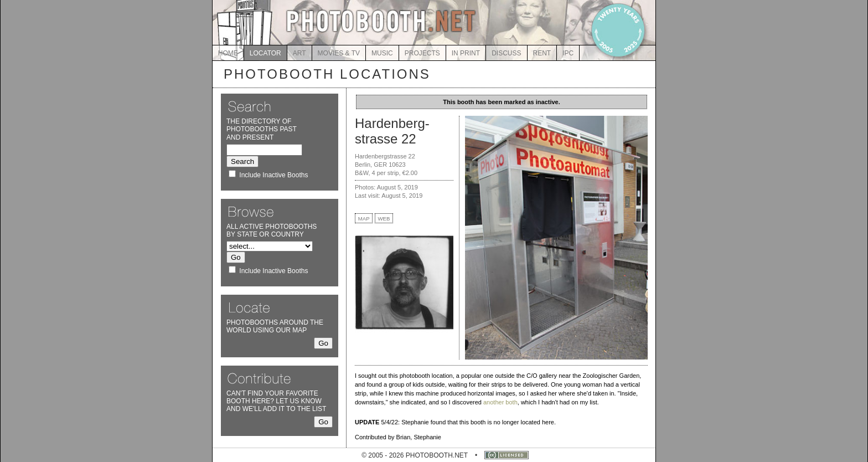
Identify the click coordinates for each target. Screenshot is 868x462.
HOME (228, 53)
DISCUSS (506, 53)
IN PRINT (466, 53)
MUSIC (382, 53)
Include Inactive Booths (273, 175)
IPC (568, 53)
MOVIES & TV (339, 53)
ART (299, 53)
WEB (384, 219)
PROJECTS (422, 53)
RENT (542, 53)
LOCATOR (265, 53)
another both (500, 402)
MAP (364, 219)
